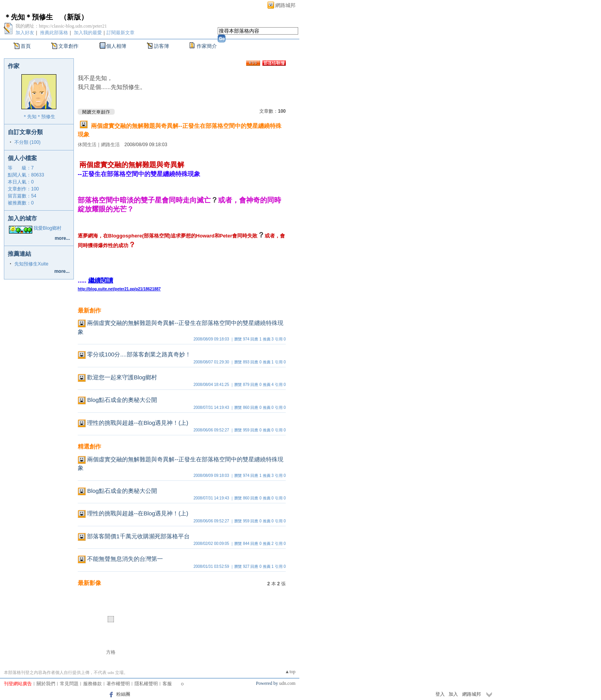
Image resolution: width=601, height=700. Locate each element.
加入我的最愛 (88, 33)
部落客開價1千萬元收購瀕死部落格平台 (138, 536)
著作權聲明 (118, 684)
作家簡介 (207, 46)
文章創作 (68, 46)
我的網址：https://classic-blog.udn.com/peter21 (61, 26)
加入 (453, 694)
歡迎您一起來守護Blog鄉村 (122, 377)
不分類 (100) (27, 142)
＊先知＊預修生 (28, 17)
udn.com (287, 683)
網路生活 (110, 145)
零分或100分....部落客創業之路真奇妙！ (139, 354)
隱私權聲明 (146, 684)
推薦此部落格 (54, 33)
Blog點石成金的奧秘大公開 (122, 400)
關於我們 (46, 684)
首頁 (26, 46)
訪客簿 (162, 46)
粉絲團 (123, 694)
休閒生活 (87, 145)
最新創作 (89, 310)
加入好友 (25, 33)
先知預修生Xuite (31, 264)
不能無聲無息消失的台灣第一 (125, 559)
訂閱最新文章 (121, 33)
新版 (74, 17)
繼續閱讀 (101, 280)
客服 (167, 684)
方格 (111, 652)
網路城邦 (285, 5)
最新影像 (89, 583)
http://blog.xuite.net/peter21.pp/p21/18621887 (119, 289)
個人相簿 (116, 46)
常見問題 (69, 684)
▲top (290, 672)
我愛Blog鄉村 (47, 228)
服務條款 (93, 684)
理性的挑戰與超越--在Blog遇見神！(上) (138, 423)
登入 (440, 694)
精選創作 (89, 446)
